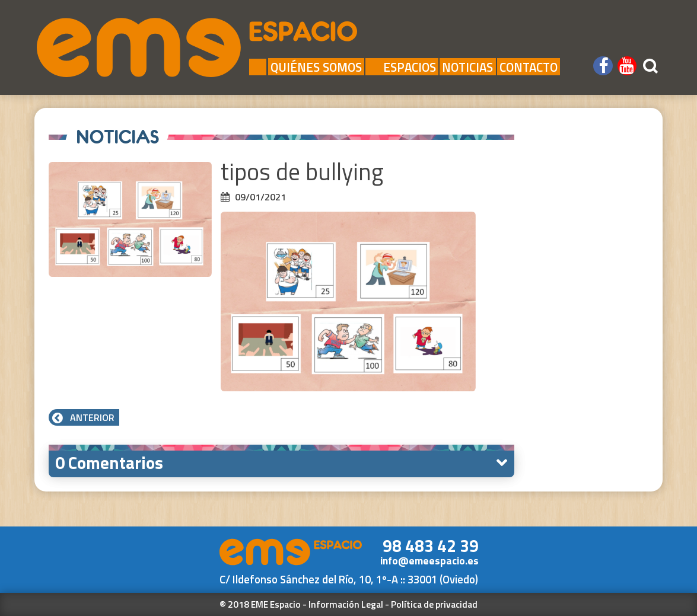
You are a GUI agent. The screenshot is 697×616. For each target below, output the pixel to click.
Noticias (467, 67)
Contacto (529, 67)
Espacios (402, 67)
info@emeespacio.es (429, 561)
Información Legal (346, 604)
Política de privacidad (434, 604)
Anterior (84, 417)
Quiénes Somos (316, 67)
